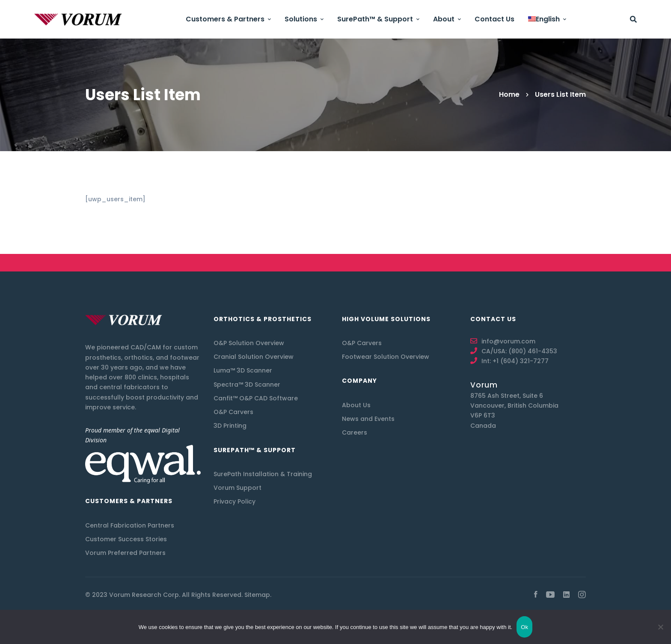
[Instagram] (582, 595)
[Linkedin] (566, 595)
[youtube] (550, 595)
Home (509, 94)
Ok (524, 627)
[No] (660, 627)
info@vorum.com (508, 341)
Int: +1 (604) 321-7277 (515, 361)
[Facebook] (536, 595)
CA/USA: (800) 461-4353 (519, 351)
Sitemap (257, 595)
